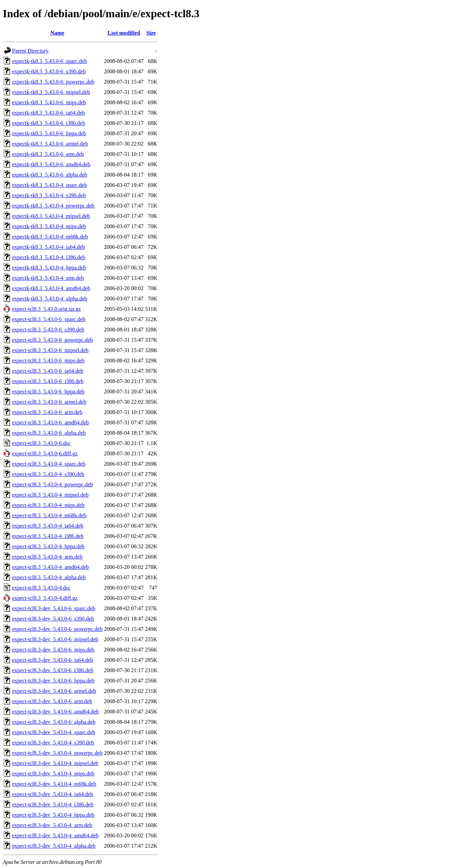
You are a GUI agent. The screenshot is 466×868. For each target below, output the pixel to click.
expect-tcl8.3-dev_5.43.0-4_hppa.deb (53, 815)
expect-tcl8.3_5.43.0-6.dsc (41, 443)
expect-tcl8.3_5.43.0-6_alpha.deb (49, 433)
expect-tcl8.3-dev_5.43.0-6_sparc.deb (54, 608)
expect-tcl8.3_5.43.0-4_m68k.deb (49, 515)
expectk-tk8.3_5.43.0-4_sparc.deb (50, 185)
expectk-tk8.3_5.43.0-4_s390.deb (49, 195)
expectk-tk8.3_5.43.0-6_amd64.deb (51, 164)
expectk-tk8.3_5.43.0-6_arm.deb (48, 154)
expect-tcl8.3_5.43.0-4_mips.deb (48, 505)
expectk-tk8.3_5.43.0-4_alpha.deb (50, 299)
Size (151, 33)
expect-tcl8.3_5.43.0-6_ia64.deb (48, 371)
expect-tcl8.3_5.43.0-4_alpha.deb (49, 577)
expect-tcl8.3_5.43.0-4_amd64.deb (50, 567)
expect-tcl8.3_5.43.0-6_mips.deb (48, 361)
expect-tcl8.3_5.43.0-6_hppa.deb (48, 391)
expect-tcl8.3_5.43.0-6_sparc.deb (49, 319)
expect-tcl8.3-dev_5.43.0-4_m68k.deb (54, 784)
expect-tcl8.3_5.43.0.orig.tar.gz (46, 309)
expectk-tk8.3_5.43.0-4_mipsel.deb (51, 216)
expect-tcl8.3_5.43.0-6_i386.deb (48, 381)
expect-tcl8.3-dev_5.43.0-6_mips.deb (53, 650)
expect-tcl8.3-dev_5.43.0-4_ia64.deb (52, 794)
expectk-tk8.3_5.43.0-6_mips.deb (49, 102)
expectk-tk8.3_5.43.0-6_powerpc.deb (53, 82)
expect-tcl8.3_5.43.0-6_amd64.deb (50, 422)
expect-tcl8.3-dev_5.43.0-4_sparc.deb (54, 732)
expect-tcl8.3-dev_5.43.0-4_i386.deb (53, 805)
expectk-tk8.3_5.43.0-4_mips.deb (49, 226)
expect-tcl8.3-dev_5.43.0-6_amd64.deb (55, 712)
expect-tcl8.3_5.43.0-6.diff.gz (45, 453)
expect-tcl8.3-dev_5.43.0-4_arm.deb (52, 825)
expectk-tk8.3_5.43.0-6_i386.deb (49, 123)
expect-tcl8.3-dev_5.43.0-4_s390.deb (53, 743)
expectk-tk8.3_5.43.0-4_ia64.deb (49, 247)
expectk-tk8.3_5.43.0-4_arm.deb (48, 278)
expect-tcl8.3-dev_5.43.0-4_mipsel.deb (55, 763)
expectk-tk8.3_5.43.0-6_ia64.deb (49, 113)
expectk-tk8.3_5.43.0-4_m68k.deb (50, 237)
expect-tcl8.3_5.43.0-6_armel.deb (49, 402)
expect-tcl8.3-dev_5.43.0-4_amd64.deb (55, 835)
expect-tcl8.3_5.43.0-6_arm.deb (47, 412)
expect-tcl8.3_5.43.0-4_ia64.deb (48, 526)
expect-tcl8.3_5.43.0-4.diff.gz (45, 598)
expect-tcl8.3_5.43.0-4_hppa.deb (48, 546)
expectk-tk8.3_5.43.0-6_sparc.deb (50, 61)
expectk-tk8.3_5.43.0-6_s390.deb (49, 71)
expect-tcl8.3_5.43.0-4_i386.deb (48, 536)
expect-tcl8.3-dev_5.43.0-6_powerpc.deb (57, 629)
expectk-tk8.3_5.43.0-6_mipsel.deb (51, 92)
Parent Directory (30, 51)
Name (57, 33)
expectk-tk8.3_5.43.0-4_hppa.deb (49, 268)
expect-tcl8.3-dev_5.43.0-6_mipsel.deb (55, 639)
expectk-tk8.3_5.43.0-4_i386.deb (49, 257)
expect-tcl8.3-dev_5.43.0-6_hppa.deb (53, 681)
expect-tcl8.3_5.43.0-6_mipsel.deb (50, 350)
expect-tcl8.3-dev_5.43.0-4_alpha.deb (54, 846)
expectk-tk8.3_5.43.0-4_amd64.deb (51, 288)
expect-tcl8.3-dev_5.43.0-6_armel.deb (54, 691)
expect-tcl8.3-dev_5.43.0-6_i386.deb (53, 670)
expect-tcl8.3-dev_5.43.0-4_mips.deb (53, 774)
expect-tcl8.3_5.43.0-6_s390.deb (48, 330)
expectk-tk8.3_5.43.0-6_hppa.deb (49, 133)
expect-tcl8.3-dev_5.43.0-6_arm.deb (52, 701)
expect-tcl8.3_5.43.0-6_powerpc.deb (52, 340)
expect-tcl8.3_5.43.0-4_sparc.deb (49, 464)
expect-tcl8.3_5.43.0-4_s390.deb (48, 474)
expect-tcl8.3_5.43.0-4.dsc (41, 588)
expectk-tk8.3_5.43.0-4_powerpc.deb (53, 206)
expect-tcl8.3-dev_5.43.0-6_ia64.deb (52, 660)
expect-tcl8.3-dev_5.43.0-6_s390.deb (53, 619)
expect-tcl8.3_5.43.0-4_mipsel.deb (50, 495)
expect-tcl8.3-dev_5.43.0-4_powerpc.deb (57, 753)
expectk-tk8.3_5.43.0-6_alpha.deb (50, 175)
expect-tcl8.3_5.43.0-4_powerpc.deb (52, 484)
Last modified (124, 33)
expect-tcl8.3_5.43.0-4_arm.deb (47, 557)
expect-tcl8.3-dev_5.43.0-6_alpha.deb (54, 722)
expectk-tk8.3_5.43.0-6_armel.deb (50, 144)
